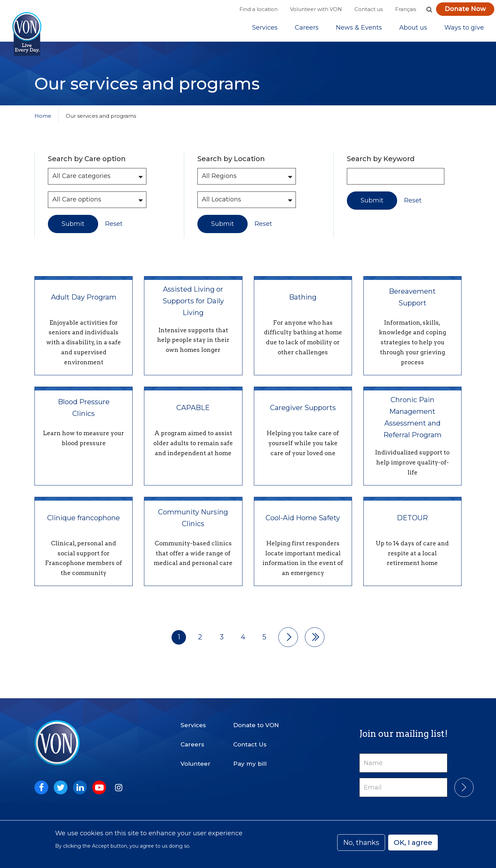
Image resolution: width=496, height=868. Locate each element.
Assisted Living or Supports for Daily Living (193, 307)
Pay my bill (250, 764)
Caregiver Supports (303, 414)
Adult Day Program (84, 303)
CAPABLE (193, 414)
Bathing (303, 303)
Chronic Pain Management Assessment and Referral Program (412, 424)
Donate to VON (256, 725)
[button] (429, 9)
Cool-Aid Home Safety (303, 524)
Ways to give (464, 31)
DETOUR (412, 524)
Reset (114, 230)
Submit (73, 230)
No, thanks (361, 843)
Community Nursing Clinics (193, 524)
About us (413, 31)
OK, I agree (413, 843)
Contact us (369, 9)
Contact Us (250, 744)
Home (43, 122)
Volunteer (195, 764)
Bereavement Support (412, 303)
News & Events (359, 31)
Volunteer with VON (316, 9)
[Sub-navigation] (265, 31)
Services (265, 31)
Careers (307, 31)
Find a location (259, 9)
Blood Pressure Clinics (84, 414)
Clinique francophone (84, 524)
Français (406, 9)
